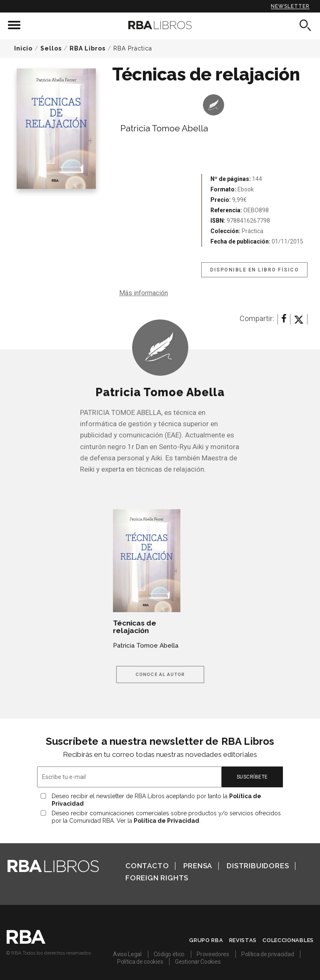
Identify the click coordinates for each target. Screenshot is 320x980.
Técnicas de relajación (135, 627)
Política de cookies (140, 962)
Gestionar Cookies (198, 962)
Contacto (147, 866)
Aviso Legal (127, 954)
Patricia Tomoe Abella (164, 128)
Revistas (243, 940)
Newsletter (290, 6)
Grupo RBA (206, 940)
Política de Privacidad (166, 821)
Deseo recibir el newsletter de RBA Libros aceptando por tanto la (156, 800)
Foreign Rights (157, 878)
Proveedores (213, 954)
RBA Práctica (133, 48)
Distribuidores (258, 866)
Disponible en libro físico (254, 270)
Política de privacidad (267, 954)
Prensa (198, 866)
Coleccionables (288, 940)
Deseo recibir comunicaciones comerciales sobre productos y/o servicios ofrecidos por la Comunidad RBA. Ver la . (166, 817)
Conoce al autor (160, 675)
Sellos (51, 48)
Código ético (169, 954)
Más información (144, 293)
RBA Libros (87, 48)
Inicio (23, 48)
